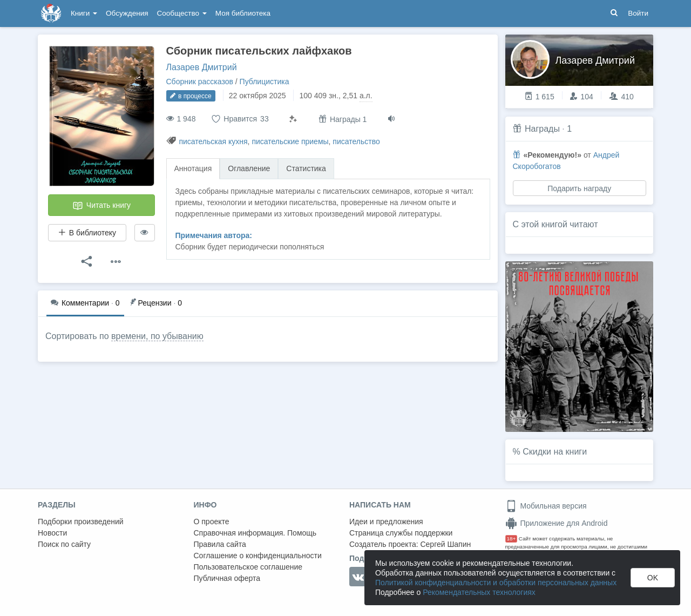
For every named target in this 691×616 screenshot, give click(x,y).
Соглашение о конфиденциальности (258, 556)
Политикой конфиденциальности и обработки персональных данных (496, 583)
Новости (52, 533)
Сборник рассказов (200, 82)
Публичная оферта (227, 578)
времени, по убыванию (157, 336)
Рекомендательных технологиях (479, 592)
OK (653, 578)
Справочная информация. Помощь (255, 533)
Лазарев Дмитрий (202, 67)
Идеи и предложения (386, 522)
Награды (542, 129)
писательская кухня (213, 141)
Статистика (306, 168)
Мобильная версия (546, 506)
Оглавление (249, 168)
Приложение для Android (557, 523)
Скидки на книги (555, 452)
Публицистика (265, 82)
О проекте (212, 522)
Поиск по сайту (64, 544)
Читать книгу (101, 206)
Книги (84, 13)
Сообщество (182, 13)
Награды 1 (343, 119)
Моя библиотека (243, 13)
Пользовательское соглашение (248, 567)
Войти (638, 13)
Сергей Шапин (445, 544)
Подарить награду (579, 188)
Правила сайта (220, 544)
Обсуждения (127, 13)
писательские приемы (290, 141)
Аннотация (193, 168)
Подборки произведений (81, 522)
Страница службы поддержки (401, 533)
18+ (512, 539)
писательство (356, 141)
